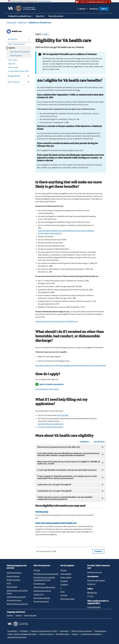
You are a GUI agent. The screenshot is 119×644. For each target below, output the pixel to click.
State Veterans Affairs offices (44, 587)
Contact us (94, 9)
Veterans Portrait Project (17, 637)
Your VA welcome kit (41, 601)
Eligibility (12, 48)
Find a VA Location (56, 16)
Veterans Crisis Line (95, 572)
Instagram (64, 585)
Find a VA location (94, 607)
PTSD (9, 583)
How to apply (13, 60)
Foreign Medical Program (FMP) (19, 71)
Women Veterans (13, 576)
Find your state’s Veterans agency (51, 427)
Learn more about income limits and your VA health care (56, 321)
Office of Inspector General (82, 631)
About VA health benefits (17, 44)
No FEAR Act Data (62, 634)
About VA (40, 16)
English (38, 34)
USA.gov (75, 634)
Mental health (12, 587)
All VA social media (67, 599)
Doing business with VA (42, 591)
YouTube (64, 595)
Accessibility (12, 631)
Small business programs (16, 597)
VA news (63, 570)
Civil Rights (24, 631)
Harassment (64, 631)
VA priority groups (16, 56)
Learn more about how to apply (47, 389)
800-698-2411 (92, 593)
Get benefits (12, 39)
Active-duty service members (20, 52)
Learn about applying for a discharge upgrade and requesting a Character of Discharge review (71, 365)
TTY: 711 (90, 596)
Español (46, 34)
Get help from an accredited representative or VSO (44, 579)
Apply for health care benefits (52, 384)
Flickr (63, 592)
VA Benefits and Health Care (20, 16)
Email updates (66, 577)
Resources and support (96, 580)
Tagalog (18, 615)
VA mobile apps (39, 584)
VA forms (37, 570)
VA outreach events (14, 600)
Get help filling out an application (51, 424)
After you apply (13, 67)
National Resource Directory (17, 604)
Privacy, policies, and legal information (22, 634)
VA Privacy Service (46, 634)
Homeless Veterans (14, 573)
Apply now (12, 64)
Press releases (66, 574)
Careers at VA (38, 594)
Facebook (64, 581)
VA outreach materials (42, 598)
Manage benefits (14, 76)
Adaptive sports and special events (17, 592)
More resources (14, 82)
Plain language (100, 631)
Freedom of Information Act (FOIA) (44, 631)
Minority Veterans (13, 580)
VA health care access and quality (46, 574)
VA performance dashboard (91, 634)
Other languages (30, 615)
